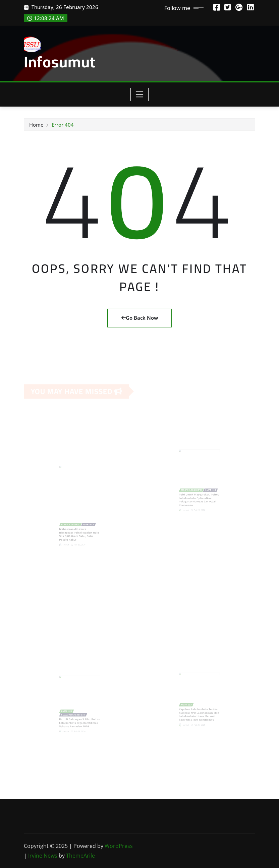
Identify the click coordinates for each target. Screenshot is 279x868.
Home (36, 126)
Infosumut (60, 62)
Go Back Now (140, 318)
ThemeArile (80, 856)
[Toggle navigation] (140, 95)
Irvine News (43, 856)
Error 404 (63, 126)
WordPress (119, 846)
